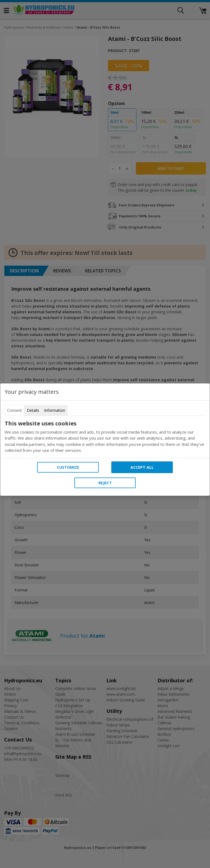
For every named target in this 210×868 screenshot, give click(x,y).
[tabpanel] (105, 437)
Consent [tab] (14, 410)
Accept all (142, 467)
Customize (68, 467)
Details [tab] (33, 410)
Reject (105, 483)
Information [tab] (55, 410)
